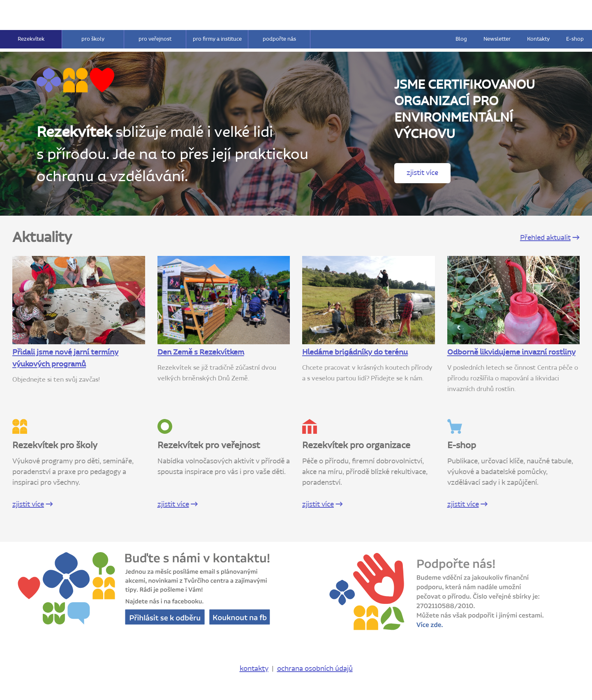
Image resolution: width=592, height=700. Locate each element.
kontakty (254, 669)
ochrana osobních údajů (315, 669)
